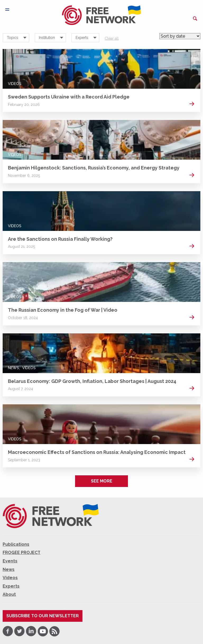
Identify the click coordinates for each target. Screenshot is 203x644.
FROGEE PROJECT (22, 553)
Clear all (112, 38)
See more (102, 481)
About (9, 594)
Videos (15, 84)
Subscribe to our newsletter (43, 616)
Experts (11, 586)
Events (10, 561)
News (13, 368)
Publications (16, 544)
